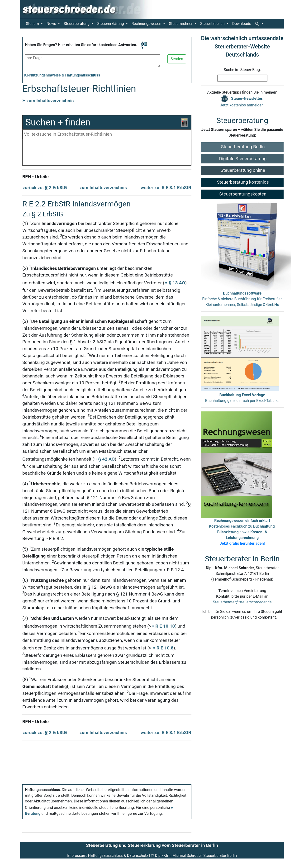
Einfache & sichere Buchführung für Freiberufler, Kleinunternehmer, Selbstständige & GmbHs (242, 299)
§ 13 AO (177, 283)
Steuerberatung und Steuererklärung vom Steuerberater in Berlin (152, 845)
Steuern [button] (33, 24)
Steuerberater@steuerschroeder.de (242, 602)
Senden (177, 59)
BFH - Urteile (36, 177)
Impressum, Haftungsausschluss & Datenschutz (108, 856)
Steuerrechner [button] (181, 24)
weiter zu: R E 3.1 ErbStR (166, 188)
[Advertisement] (107, 153)
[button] (259, 24)
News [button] (52, 24)
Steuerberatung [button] (77, 24)
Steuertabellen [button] (213, 24)
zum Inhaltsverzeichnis (50, 101)
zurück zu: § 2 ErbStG (45, 188)
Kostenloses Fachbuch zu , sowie (242, 532)
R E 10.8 (165, 648)
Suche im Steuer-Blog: (242, 70)
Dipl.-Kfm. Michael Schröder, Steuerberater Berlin (196, 856)
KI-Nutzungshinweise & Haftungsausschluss (62, 75)
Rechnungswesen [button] (147, 24)
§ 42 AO (106, 459)
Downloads (242, 24)
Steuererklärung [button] (111, 24)
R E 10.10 (165, 626)
